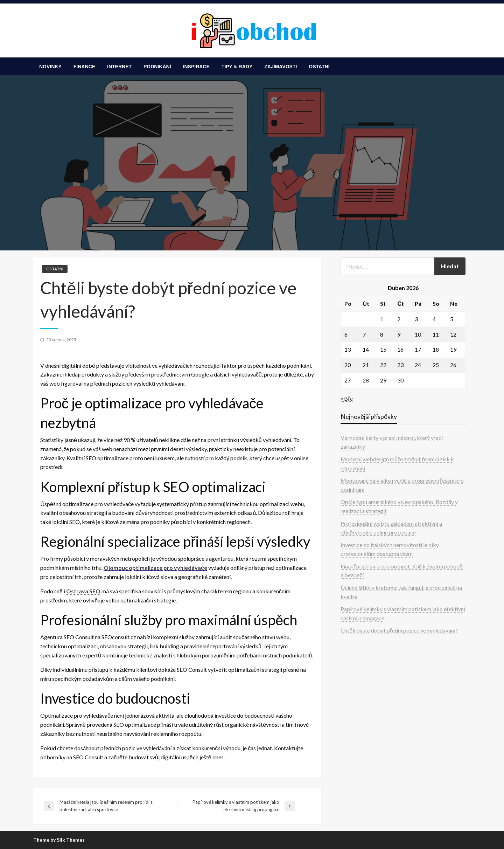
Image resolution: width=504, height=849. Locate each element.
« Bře (346, 398)
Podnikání (157, 67)
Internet (119, 67)
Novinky (50, 67)
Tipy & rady (237, 67)
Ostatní (319, 67)
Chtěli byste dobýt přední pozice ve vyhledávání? (399, 630)
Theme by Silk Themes (59, 840)
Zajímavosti (281, 67)
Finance (84, 67)
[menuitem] (50, 67)
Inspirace (196, 67)
